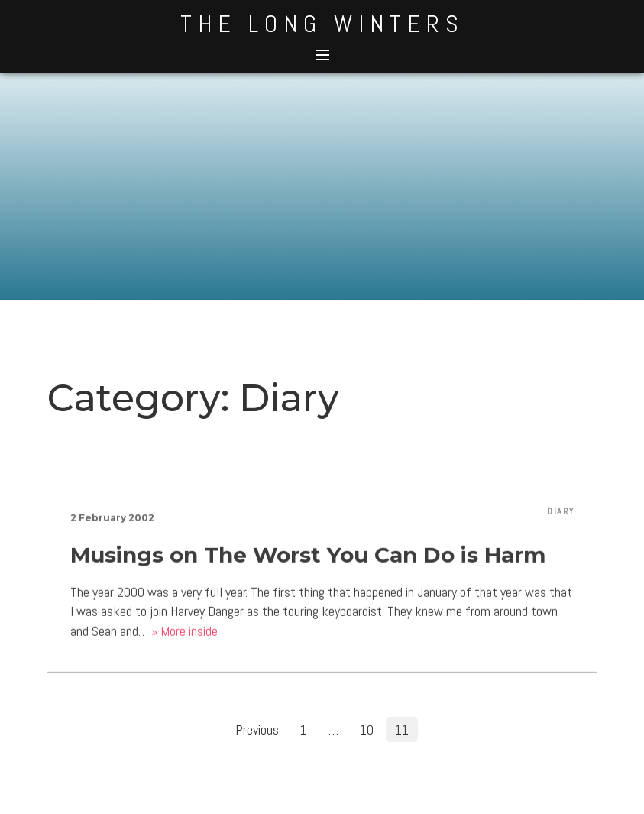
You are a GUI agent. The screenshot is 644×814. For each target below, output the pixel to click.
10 (367, 730)
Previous (257, 730)
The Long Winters (322, 24)
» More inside (184, 636)
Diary (561, 517)
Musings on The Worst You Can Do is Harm (308, 560)
